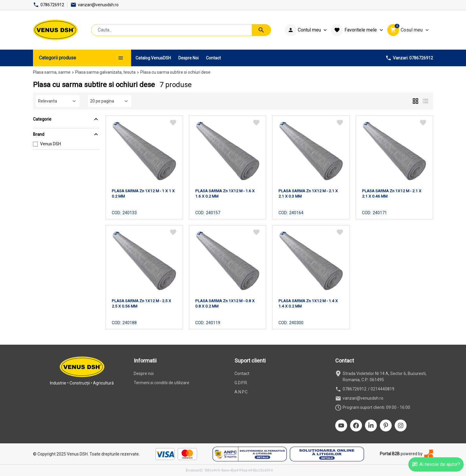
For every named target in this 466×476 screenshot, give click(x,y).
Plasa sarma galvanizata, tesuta (105, 72)
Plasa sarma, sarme (52, 72)
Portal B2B (390, 454)
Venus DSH (51, 144)
